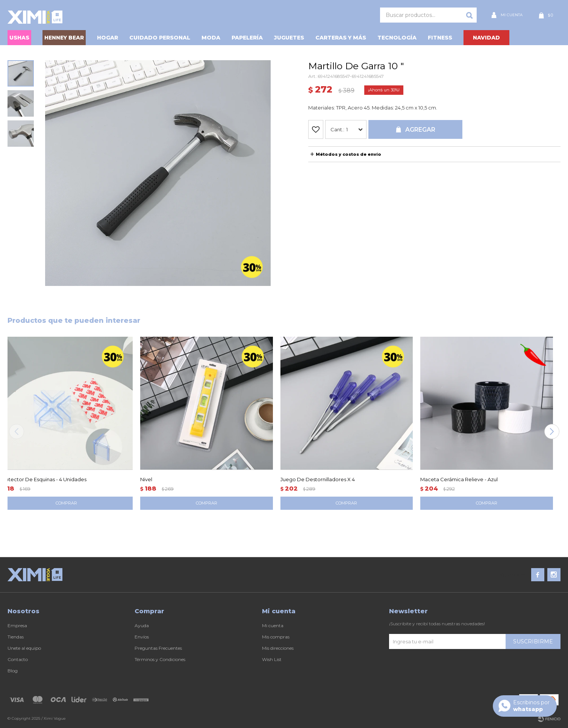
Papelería (247, 38)
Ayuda (142, 625)
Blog (13, 671)
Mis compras (276, 637)
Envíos (142, 637)
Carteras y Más (341, 38)
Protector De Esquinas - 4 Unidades (43, 479)
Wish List (272, 659)
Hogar (108, 38)
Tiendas (16, 637)
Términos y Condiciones (160, 659)
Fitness (440, 38)
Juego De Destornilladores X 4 (318, 479)
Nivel (146, 479)
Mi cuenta (273, 625)
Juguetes (289, 38)
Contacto (18, 659)
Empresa (17, 625)
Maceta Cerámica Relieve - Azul (459, 479)
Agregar (420, 130)
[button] (552, 432)
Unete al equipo (24, 648)
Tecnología (397, 38)
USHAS (19, 38)
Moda (211, 38)
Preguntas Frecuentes (158, 648)
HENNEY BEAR (64, 38)
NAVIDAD (486, 38)
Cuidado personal (160, 38)
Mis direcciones (278, 648)
